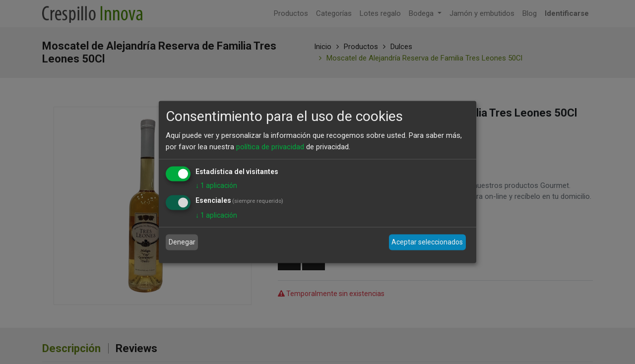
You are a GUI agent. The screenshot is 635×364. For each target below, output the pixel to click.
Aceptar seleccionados (427, 242)
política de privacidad (270, 146)
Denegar (182, 242)
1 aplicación (216, 185)
